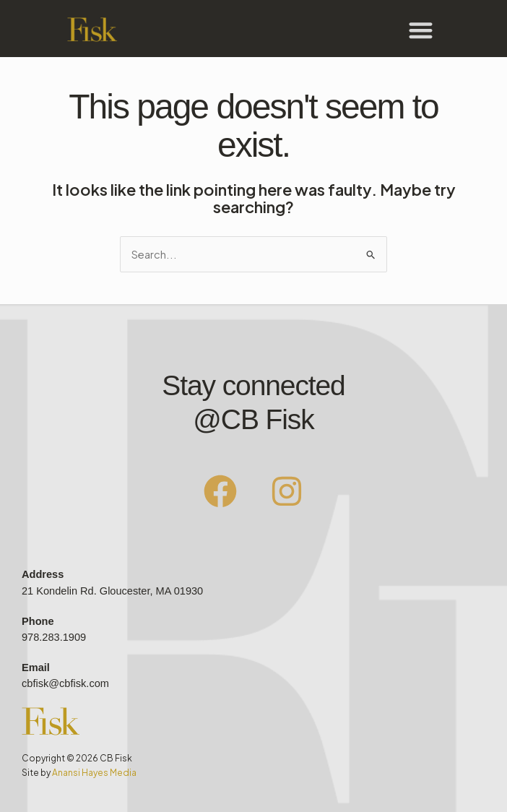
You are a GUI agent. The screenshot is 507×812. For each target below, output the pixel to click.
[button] (421, 30)
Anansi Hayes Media (94, 773)
